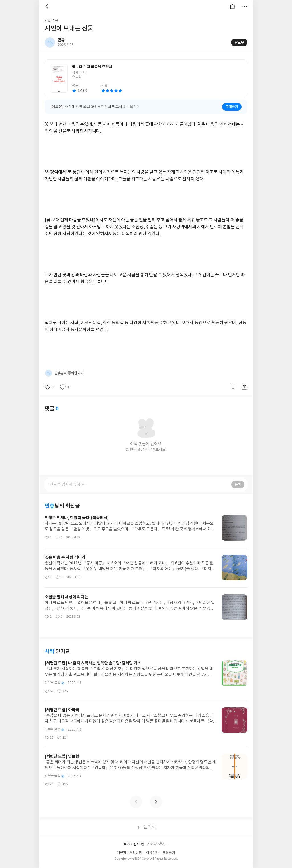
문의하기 (169, 853)
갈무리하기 (233, 387)
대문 (232, 6)
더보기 (244, 6)
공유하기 (244, 387)
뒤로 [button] (48, 6)
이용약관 (152, 853)
